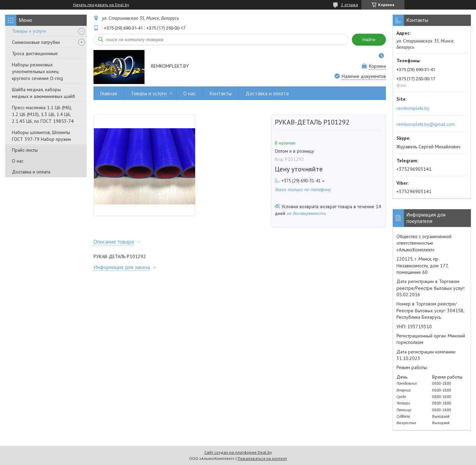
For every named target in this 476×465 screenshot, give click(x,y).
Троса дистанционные (35, 53)
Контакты (221, 93)
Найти (369, 40)
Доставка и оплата (31, 172)
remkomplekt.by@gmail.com (426, 124)
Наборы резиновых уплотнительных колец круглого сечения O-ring (37, 71)
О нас (18, 161)
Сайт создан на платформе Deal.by (238, 452)
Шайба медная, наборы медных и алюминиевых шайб (44, 93)
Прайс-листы (25, 150)
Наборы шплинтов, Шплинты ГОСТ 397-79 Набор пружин (41, 136)
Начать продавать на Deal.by (101, 5)
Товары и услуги (29, 31)
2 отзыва (350, 5)
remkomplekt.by (413, 108)
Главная (109, 93)
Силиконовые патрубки (36, 42)
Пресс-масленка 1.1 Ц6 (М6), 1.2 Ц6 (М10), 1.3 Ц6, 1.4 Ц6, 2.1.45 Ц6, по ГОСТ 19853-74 (43, 114)
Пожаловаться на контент (262, 458)
